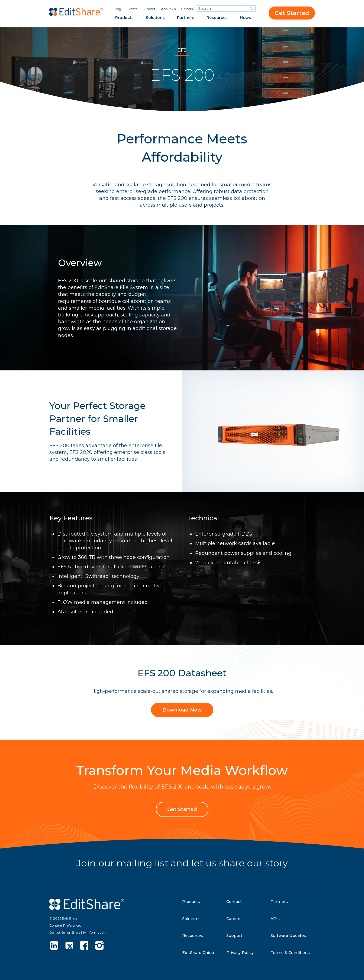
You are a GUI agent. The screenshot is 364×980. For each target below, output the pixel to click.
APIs (276, 919)
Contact (235, 902)
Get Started (292, 13)
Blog (117, 9)
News (245, 18)
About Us (168, 9)
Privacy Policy (241, 952)
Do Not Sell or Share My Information (78, 932)
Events (132, 9)
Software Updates (291, 935)
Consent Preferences (65, 925)
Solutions (155, 18)
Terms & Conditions (292, 952)
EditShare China (200, 952)
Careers (187, 9)
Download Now (182, 710)
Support (149, 9)
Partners (186, 18)
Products (124, 18)
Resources (217, 18)
